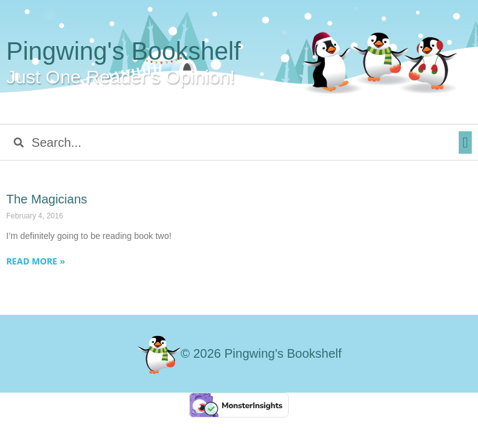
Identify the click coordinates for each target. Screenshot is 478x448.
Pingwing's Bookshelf (124, 51)
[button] (465, 142)
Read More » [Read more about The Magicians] (36, 261)
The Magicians (47, 199)
